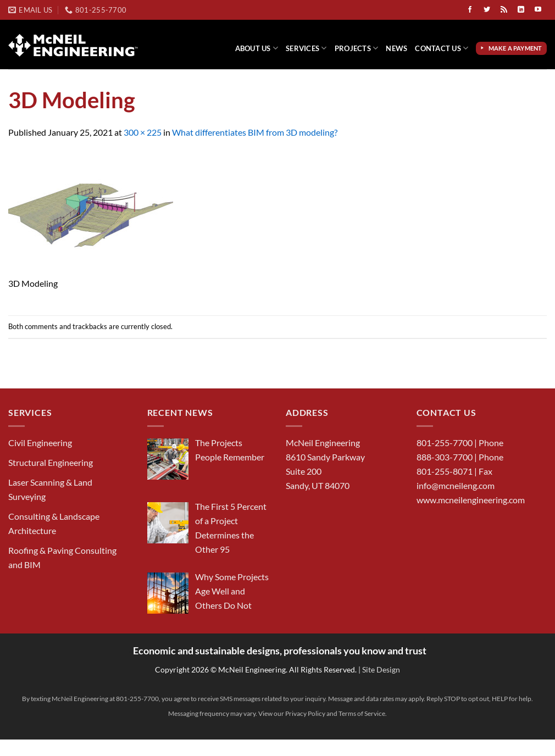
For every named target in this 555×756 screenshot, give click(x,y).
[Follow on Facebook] (470, 10)
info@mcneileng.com (456, 485)
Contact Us (442, 48)
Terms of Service (362, 713)
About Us (257, 48)
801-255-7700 (445, 443)
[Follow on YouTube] (538, 10)
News (396, 48)
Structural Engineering (51, 462)
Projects (357, 48)
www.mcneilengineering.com (471, 500)
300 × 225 (143, 132)
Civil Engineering (40, 443)
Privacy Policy (305, 713)
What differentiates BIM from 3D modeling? (255, 132)
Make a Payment (517, 48)
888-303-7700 (445, 457)
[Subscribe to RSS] (504, 10)
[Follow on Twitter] (487, 10)
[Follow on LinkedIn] (521, 10)
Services (306, 48)
